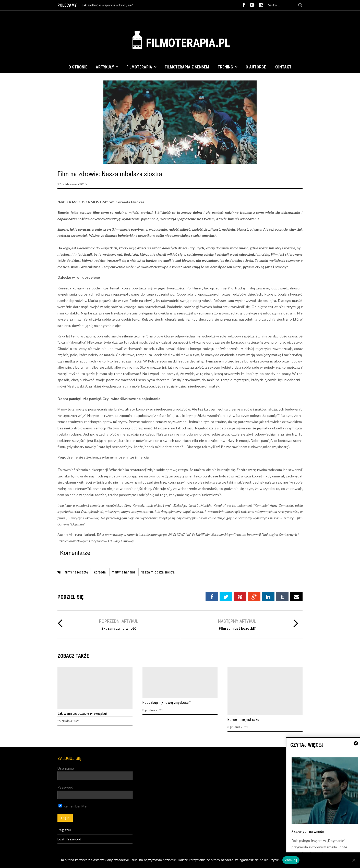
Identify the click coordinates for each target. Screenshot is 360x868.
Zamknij (291, 860)
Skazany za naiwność (119, 628)
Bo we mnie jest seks (243, 720)
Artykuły (105, 67)
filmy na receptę (77, 572)
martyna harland (123, 572)
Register (64, 830)
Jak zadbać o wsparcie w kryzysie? (107, 5)
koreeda (100, 572)
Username (66, 768)
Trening (225, 67)
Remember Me (73, 806)
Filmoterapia (139, 67)
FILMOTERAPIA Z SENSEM (187, 67)
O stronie (78, 67)
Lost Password (69, 839)
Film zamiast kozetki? (237, 628)
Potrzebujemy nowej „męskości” (167, 702)
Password (65, 787)
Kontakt (283, 67)
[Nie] (354, 860)
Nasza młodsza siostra (158, 572)
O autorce (256, 67)
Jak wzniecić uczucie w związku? (82, 713)
